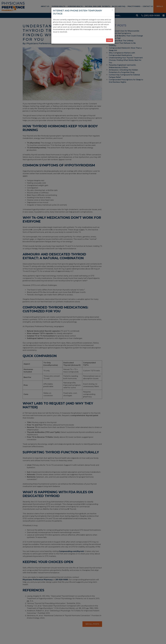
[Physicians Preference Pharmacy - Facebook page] (164, 16)
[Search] (122, 15)
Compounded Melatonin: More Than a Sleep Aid (125, 49)
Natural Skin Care (93, 6)
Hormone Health (76, 6)
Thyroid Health (59, 6)
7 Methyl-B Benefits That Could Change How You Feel (126, 37)
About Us (46, 6)
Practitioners (135, 6)
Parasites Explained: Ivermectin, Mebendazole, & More (122, 66)
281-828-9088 (62, 580)
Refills (160, 6)
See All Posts (92, 624)
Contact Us (148, 6)
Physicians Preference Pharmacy (38, 580)
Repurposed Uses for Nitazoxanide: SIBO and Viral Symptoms (124, 32)
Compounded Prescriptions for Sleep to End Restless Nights (126, 81)
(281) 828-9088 (151, 15)
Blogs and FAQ (119, 6)
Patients (107, 6)
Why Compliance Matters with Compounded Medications (122, 54)
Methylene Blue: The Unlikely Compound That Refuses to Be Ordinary (122, 43)
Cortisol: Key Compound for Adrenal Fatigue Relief (124, 76)
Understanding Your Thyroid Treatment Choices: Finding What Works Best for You (126, 60)
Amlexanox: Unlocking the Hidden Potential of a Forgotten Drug (123, 71)
